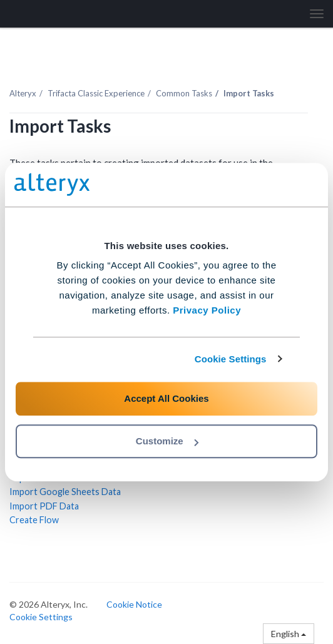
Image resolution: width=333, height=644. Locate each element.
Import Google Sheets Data (65, 492)
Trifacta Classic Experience (96, 93)
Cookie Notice (134, 604)
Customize (167, 441)
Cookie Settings (231, 359)
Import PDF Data (44, 506)
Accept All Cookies (166, 398)
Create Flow (34, 520)
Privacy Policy (207, 310)
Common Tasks (184, 93)
